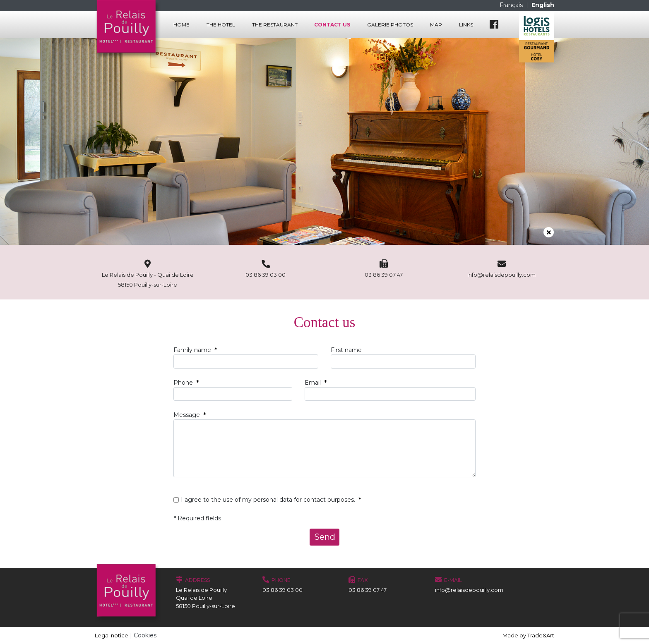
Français (512, 5)
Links (466, 25)
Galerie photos (390, 25)
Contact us (332, 25)
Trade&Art (541, 635)
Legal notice (112, 635)
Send (325, 537)
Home (181, 25)
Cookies (145, 635)
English (543, 5)
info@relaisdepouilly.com (469, 590)
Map (436, 25)
